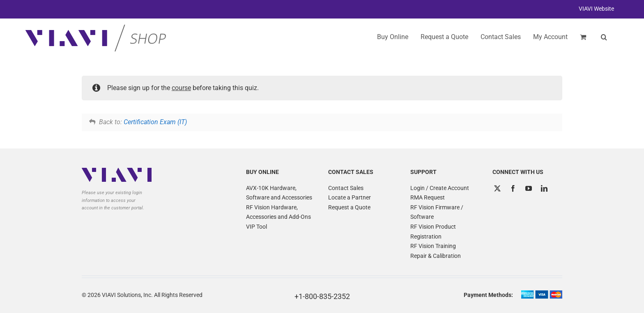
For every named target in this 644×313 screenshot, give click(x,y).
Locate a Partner (350, 197)
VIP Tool (256, 227)
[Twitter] (497, 188)
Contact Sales (346, 188)
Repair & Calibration (436, 256)
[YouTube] (529, 188)
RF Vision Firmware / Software (437, 212)
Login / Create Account (440, 188)
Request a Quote (349, 207)
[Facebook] (513, 188)
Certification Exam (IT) (155, 122)
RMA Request (428, 197)
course (181, 88)
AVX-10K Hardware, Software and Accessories (279, 193)
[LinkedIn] (544, 188)
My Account (550, 37)
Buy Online (393, 37)
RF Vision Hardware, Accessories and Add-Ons (278, 212)
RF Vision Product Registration (433, 232)
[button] (604, 37)
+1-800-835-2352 (322, 296)
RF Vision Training (433, 246)
